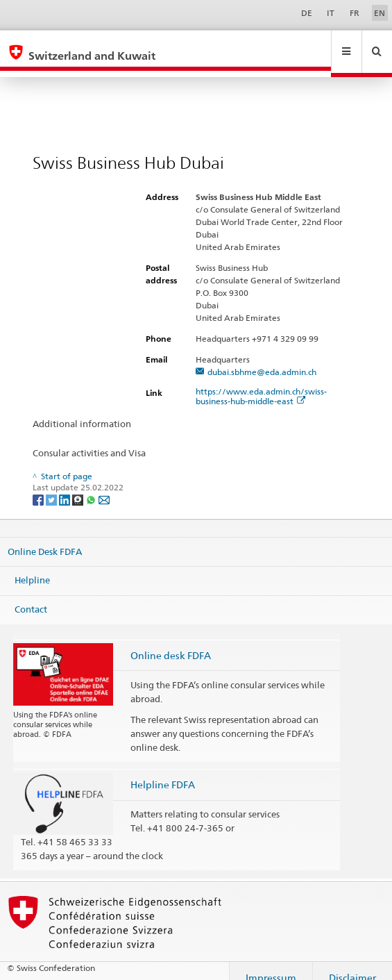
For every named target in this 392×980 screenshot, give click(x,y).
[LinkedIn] (66, 486)
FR (355, 13)
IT (331, 13)
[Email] (104, 486)
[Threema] (79, 486)
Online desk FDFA (171, 642)
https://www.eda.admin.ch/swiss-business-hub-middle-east (261, 383)
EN (380, 13)
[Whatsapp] (92, 486)
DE (307, 13)
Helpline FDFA (163, 771)
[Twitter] (52, 486)
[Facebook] (39, 486)
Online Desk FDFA (45, 538)
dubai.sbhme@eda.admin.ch (262, 359)
